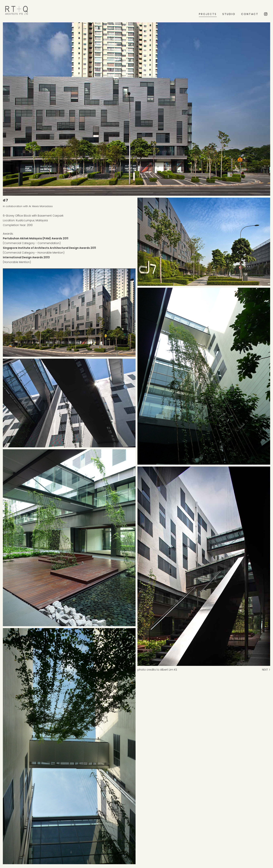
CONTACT (250, 14)
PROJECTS (208, 14)
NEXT (266, 670)
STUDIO (229, 14)
